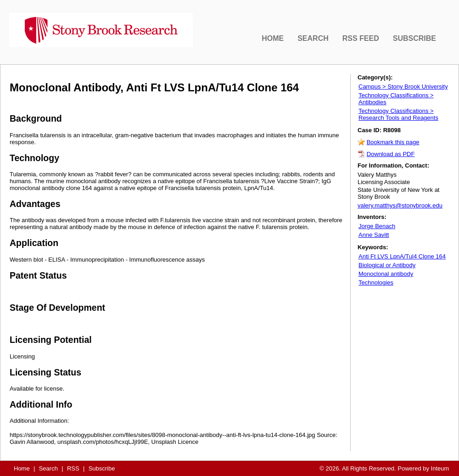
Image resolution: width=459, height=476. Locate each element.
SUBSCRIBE (414, 38)
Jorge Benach (377, 226)
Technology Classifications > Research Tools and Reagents (398, 114)
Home (22, 468)
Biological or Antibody (387, 265)
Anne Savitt (374, 235)
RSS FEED (361, 38)
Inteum (440, 468)
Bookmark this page (393, 142)
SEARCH (313, 38)
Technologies (376, 283)
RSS (73, 468)
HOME (273, 38)
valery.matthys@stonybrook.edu (400, 205)
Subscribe (102, 468)
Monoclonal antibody (386, 274)
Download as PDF (391, 154)
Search (48, 468)
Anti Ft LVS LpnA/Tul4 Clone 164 (402, 256)
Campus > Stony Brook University (403, 87)
